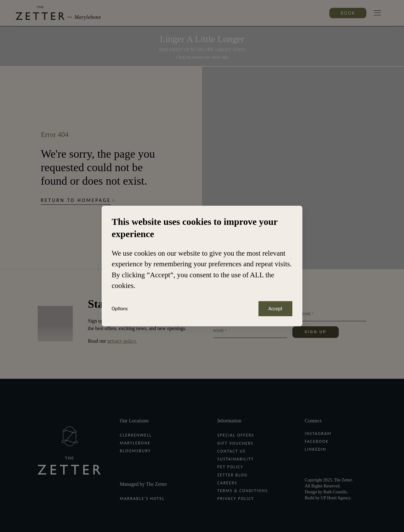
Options (120, 309)
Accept (275, 309)
